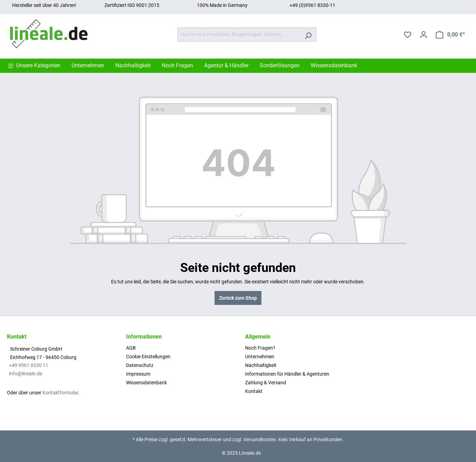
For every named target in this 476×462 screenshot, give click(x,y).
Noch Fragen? (260, 348)
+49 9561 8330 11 (29, 365)
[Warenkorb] (450, 35)
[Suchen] (308, 35)
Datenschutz (140, 365)
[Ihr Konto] (424, 35)
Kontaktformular (60, 393)
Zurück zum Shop (238, 298)
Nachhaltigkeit (261, 365)
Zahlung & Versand (266, 383)
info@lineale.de (26, 374)
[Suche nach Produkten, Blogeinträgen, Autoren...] (239, 35)
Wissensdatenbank (147, 383)
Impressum (138, 374)
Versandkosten (260, 439)
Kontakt (254, 391)
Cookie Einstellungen (148, 357)
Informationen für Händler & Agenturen (287, 374)
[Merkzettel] (408, 35)
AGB (131, 348)
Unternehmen (260, 357)
